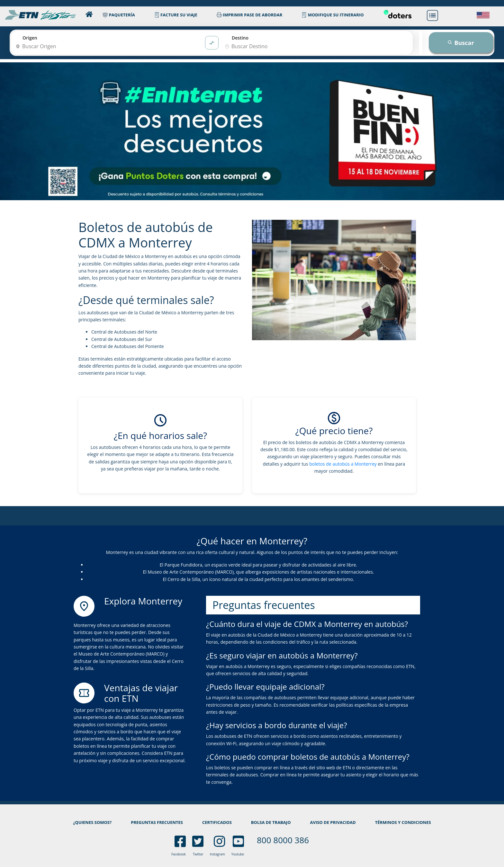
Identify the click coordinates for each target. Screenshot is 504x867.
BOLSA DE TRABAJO (271, 822)
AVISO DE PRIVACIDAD (333, 822)
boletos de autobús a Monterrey (343, 464)
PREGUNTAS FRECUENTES (157, 822)
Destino (240, 38)
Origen (30, 38)
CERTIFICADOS (217, 822)
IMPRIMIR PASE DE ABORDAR (250, 15)
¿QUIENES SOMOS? (92, 822)
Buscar (461, 43)
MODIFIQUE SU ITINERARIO (333, 15)
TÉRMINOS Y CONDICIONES (403, 822)
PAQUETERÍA (119, 15)
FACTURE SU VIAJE (176, 15)
